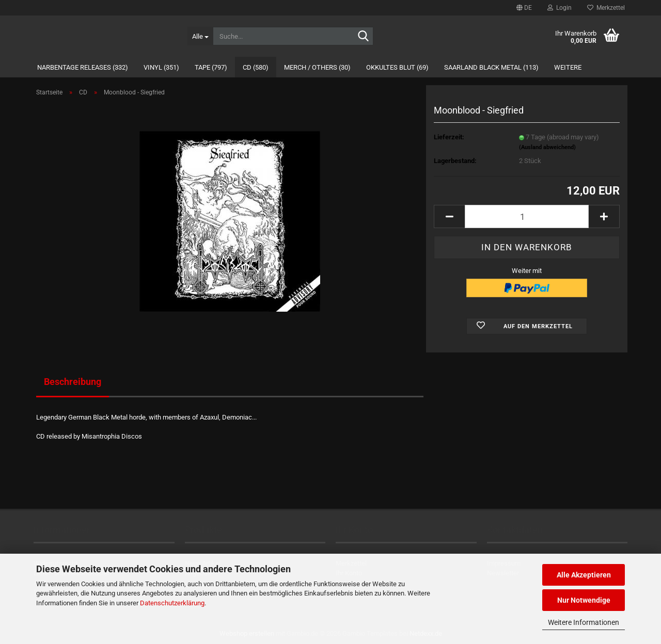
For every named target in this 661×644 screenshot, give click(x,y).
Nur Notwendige (584, 600)
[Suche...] (200, 36)
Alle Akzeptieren (584, 575)
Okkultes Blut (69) (397, 67)
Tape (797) (211, 67)
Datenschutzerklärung (172, 603)
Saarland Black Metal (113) (491, 67)
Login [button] (560, 8)
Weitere (568, 67)
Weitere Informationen (584, 622)
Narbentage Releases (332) (83, 67)
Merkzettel (606, 8)
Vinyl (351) (161, 67)
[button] (524, 8)
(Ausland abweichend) (547, 147)
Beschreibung (73, 382)
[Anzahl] (527, 216)
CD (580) (256, 67)
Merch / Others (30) (317, 67)
